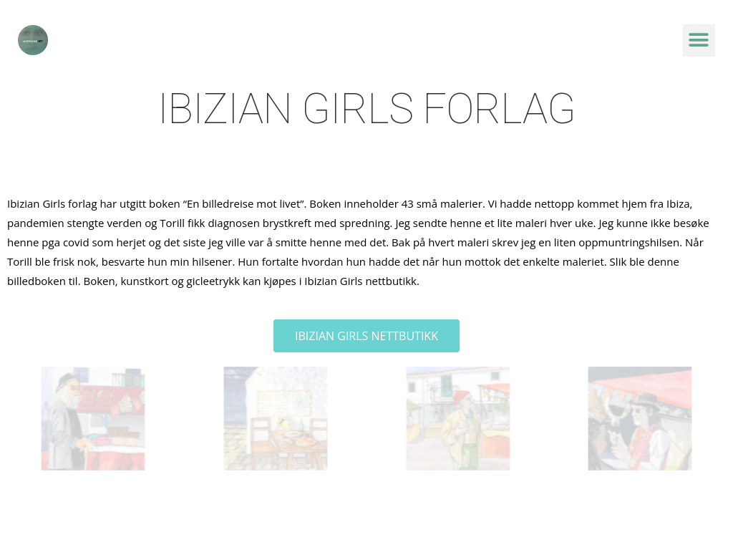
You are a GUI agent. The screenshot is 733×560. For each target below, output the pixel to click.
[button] (699, 40)
